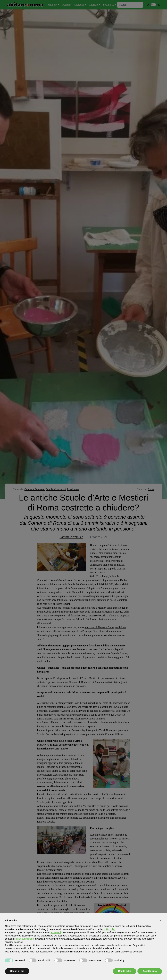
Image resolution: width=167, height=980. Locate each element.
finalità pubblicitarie (24, 939)
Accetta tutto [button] (150, 971)
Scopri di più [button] (17, 971)
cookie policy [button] (109, 929)
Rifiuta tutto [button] (125, 971)
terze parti (56, 932)
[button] (160, 920)
